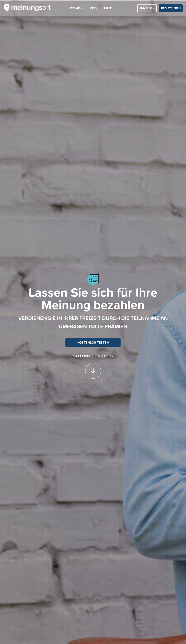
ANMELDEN (147, 8)
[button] (93, 369)
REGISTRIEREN (171, 8)
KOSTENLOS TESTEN (93, 342)
